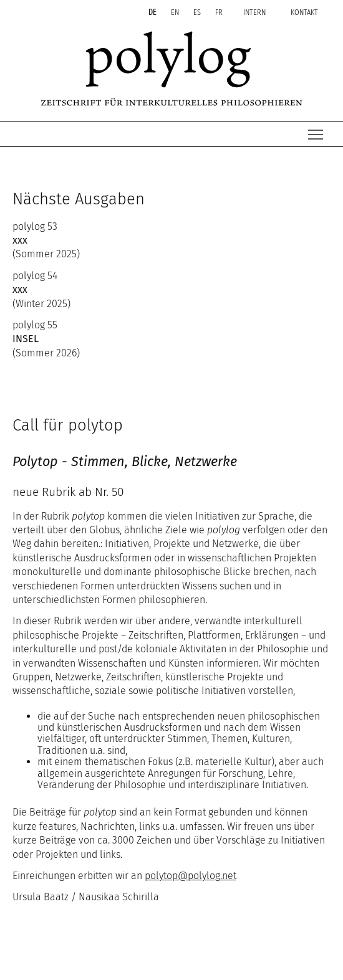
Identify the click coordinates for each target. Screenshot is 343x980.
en (176, 12)
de (153, 12)
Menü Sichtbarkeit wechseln (316, 131)
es (198, 12)
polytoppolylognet (191, 876)
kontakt (304, 12)
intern (254, 12)
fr (220, 12)
